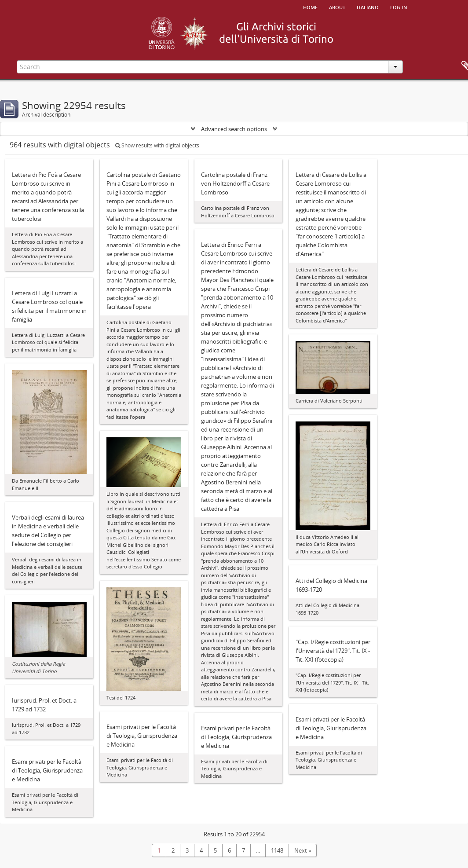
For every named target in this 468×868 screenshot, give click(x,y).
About (337, 7)
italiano (368, 7)
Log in (399, 7)
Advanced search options (234, 129)
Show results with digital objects (157, 145)
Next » (303, 850)
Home (310, 7)
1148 (277, 850)
